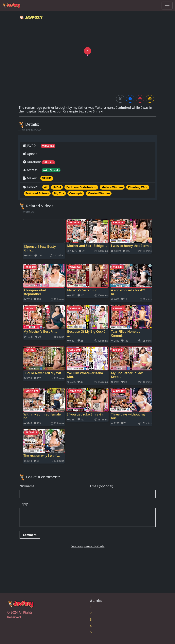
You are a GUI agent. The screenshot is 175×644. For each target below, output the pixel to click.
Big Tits (59, 193)
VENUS (47, 178)
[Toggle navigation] (167, 6)
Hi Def (57, 187)
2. (91, 613)
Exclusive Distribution (81, 187)
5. (91, 632)
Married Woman (99, 193)
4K (46, 187)
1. (91, 607)
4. (91, 626)
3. (91, 619)
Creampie (76, 193)
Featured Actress (37, 193)
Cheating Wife (138, 187)
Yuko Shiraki (51, 170)
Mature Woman (112, 187)
